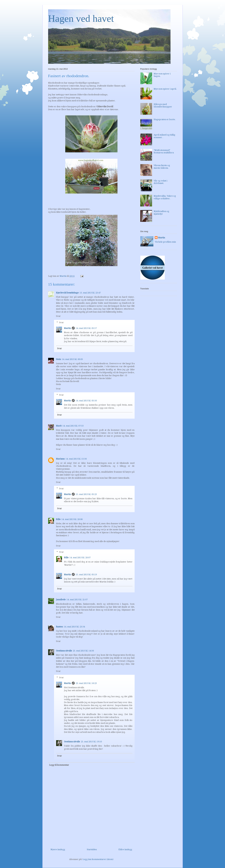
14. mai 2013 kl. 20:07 (80, 557)
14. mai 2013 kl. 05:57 (86, 328)
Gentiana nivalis (64, 651)
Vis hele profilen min (165, 242)
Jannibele (61, 600)
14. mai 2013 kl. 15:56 (76, 459)
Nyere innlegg (58, 849)
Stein (58, 359)
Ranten (59, 627)
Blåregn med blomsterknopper (163, 106)
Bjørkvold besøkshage (67, 293)
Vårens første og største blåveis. (162, 167)
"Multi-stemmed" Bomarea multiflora (164, 151)
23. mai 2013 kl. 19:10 (91, 742)
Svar (58, 316)
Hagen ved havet (81, 18)
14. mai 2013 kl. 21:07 (77, 600)
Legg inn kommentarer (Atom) (98, 859)
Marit (59, 426)
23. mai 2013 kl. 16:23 (86, 683)
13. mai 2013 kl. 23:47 (90, 293)
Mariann (60, 459)
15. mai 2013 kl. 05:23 (86, 494)
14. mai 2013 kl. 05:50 (86, 401)
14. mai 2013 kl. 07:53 (73, 426)
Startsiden (92, 849)
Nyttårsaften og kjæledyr (161, 213)
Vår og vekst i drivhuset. (160, 182)
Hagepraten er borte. (165, 119)
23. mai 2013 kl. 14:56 (83, 651)
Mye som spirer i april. (165, 89)
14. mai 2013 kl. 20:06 (72, 519)
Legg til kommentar (59, 765)
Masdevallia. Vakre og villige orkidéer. (165, 197)
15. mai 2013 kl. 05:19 (86, 574)
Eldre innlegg (125, 849)
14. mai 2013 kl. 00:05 (72, 359)
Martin (67, 328)
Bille (58, 519)
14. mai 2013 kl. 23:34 (74, 627)
